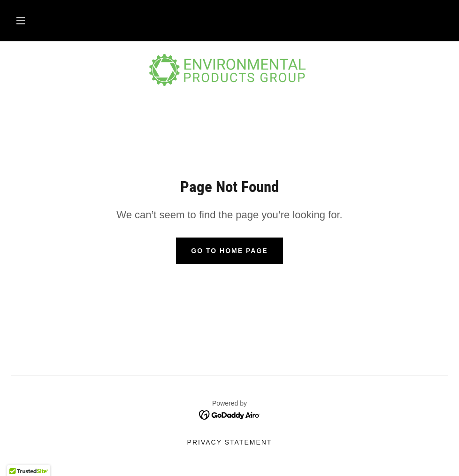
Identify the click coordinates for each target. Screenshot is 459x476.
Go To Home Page (229, 251)
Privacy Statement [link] (230, 442)
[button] (21, 21)
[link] (229, 71)
